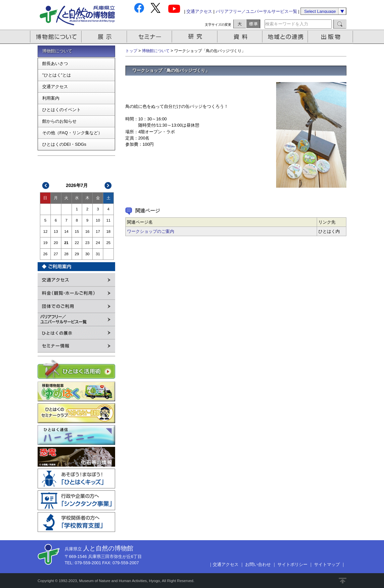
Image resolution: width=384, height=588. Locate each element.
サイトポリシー (292, 564)
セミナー (150, 37)
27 (56, 254)
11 (108, 220)
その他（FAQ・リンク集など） (72, 133)
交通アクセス (199, 11)
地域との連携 (286, 37)
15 (77, 232)
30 (87, 254)
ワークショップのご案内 (151, 231)
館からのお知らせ (59, 121)
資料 (241, 37)
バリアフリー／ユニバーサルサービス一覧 (256, 11)
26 (45, 254)
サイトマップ (327, 564)
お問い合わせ (258, 564)
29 (77, 254)
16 (87, 232)
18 (108, 232)
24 (98, 243)
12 (45, 232)
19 (45, 243)
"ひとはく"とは (57, 75)
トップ (131, 51)
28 (66, 254)
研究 (195, 37)
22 (77, 243)
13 (56, 232)
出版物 (332, 37)
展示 (105, 37)
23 (87, 243)
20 (56, 243)
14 (66, 232)
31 (98, 254)
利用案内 (51, 98)
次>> (108, 186)
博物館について (56, 37)
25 (108, 243)
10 (98, 220)
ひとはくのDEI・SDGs (64, 144)
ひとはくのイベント (62, 110)
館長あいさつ (55, 63)
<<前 (46, 186)
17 (98, 232)
